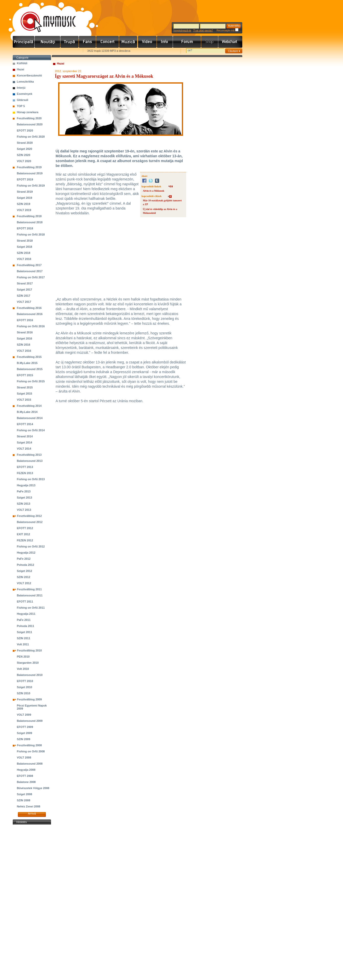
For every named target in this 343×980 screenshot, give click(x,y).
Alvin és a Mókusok (154, 191)
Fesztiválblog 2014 (29, 406)
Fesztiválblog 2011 (29, 589)
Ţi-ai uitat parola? (203, 30)
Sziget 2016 (24, 338)
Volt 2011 (23, 644)
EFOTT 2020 (25, 130)
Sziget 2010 (24, 687)
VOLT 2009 (24, 715)
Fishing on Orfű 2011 (31, 608)
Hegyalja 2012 (26, 553)
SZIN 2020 (24, 155)
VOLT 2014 (24, 449)
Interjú (21, 88)
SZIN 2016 (24, 345)
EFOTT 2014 (25, 424)
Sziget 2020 (24, 149)
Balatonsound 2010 (30, 675)
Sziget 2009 (24, 733)
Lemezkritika (25, 82)
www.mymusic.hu (44, 17)
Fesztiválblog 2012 (29, 516)
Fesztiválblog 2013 (29, 455)
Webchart (230, 42)
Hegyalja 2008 (26, 770)
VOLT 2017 (24, 302)
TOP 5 (21, 106)
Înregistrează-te (182, 30)
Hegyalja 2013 (26, 485)
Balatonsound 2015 (30, 369)
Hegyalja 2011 (26, 614)
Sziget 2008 (24, 794)
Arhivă (32, 814)
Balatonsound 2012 (30, 522)
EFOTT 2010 (25, 681)
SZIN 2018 (24, 253)
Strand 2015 (25, 387)
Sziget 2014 (24, 442)
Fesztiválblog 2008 (29, 745)
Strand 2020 (25, 143)
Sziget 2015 (24, 394)
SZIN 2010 (24, 693)
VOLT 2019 (24, 210)
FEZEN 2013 (25, 473)
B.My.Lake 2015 (27, 363)
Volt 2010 (23, 669)
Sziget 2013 (24, 498)
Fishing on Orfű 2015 (31, 381)
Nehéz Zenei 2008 (29, 806)
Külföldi (22, 63)
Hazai (21, 69)
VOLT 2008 (24, 757)
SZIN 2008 (24, 800)
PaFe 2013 (24, 491)
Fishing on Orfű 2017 (31, 277)
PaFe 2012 (24, 559)
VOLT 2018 (24, 259)
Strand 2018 (25, 241)
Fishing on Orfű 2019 (31, 186)
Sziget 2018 (24, 247)
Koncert (108, 42)
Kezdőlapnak (45, 51)
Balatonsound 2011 (30, 595)
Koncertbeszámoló (29, 75)
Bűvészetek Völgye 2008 (33, 788)
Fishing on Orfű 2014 (31, 430)
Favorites (23, 51)
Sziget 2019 (24, 198)
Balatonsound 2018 (30, 222)
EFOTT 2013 (25, 467)
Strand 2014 (25, 436)
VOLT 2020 (24, 161)
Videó (147, 42)
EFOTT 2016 (25, 320)
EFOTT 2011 (25, 602)
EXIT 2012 (23, 534)
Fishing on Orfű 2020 (31, 137)
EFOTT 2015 (25, 375)
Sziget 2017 (24, 290)
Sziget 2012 (24, 571)
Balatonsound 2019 (30, 173)
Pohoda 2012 (26, 565)
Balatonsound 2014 (30, 418)
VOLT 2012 (24, 583)
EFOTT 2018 (25, 228)
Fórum (187, 42)
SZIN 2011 (24, 638)
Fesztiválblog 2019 (29, 167)
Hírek (48, 42)
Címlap (24, 42)
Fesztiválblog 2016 (29, 308)
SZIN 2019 (24, 204)
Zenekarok (70, 42)
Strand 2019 (25, 192)
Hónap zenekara (28, 112)
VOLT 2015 (24, 400)
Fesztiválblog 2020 (29, 118)
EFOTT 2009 (25, 727)
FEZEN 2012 (25, 540)
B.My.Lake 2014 (27, 412)
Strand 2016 (25, 332)
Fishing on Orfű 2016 (31, 326)
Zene (129, 42)
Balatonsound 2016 (30, 314)
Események (25, 94)
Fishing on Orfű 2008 (31, 751)
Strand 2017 (25, 283)
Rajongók (87, 42)
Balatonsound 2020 (30, 124)
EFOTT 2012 (25, 528)
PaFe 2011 (24, 620)
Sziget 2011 (24, 632)
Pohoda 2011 (26, 626)
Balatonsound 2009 (30, 721)
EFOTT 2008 (25, 776)
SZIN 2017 (24, 296)
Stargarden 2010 (28, 663)
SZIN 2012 (24, 577)
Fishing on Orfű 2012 (31, 546)
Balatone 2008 (26, 782)
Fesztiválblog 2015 (29, 357)
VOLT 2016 (24, 351)
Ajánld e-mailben (67, 51)
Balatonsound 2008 (30, 764)
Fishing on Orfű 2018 (31, 234)
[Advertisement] (32, 902)
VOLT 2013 (24, 510)
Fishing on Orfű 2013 (31, 479)
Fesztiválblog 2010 (29, 650)
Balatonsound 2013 (30, 461)
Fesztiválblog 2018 (29, 216)
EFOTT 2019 (25, 179)
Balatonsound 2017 (30, 271)
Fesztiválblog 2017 (29, 265)
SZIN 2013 (24, 504)
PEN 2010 (23, 657)
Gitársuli (23, 100)
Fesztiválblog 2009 (29, 699)
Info (165, 42)
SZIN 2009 (24, 739)
